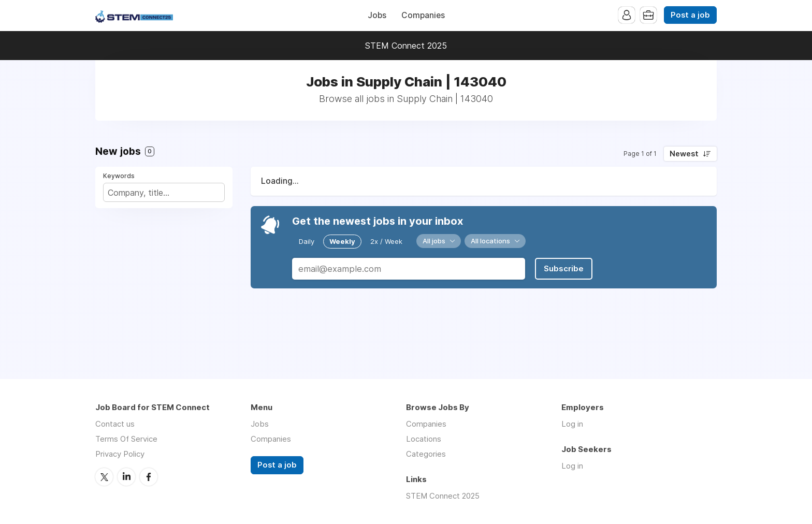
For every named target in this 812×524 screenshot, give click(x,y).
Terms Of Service (126, 439)
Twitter (104, 477)
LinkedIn (126, 477)
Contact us (115, 424)
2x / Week (386, 241)
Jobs (377, 15)
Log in (572, 424)
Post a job (690, 15)
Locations (424, 439)
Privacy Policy (120, 454)
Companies (423, 15)
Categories (426, 454)
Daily (307, 241)
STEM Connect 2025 (406, 46)
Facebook (149, 477)
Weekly (342, 241)
